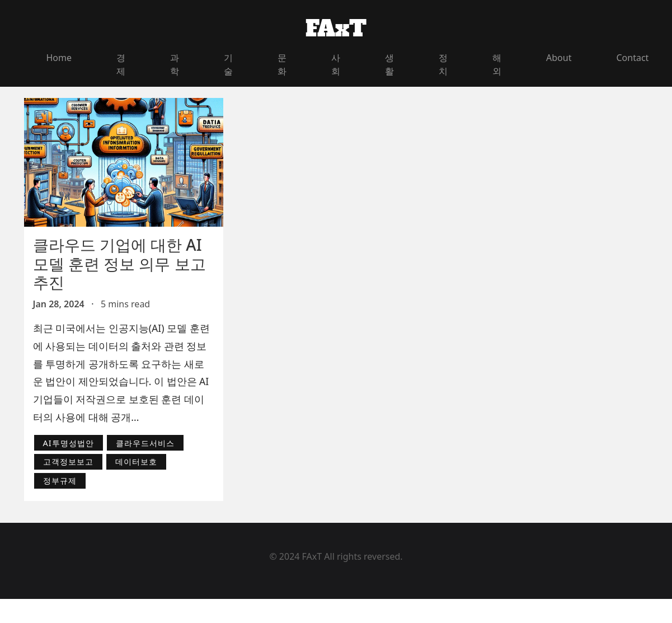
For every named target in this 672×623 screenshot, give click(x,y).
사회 (336, 64)
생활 (389, 64)
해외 (497, 64)
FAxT (336, 29)
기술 (228, 64)
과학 (175, 64)
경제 (121, 64)
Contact (632, 58)
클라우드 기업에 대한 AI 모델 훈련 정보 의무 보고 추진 (119, 263)
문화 (282, 64)
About (559, 58)
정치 (443, 64)
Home (59, 58)
